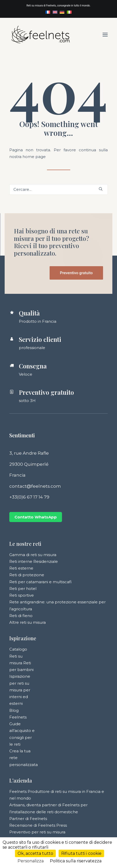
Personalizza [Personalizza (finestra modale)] (31, 861)
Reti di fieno (21, 616)
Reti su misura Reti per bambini (21, 663)
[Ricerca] (58, 189)
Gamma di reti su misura (33, 555)
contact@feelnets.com (35, 486)
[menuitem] (48, 12)
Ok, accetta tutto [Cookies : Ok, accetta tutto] (35, 853)
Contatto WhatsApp (36, 517)
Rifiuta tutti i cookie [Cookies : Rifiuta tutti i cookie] (81, 853)
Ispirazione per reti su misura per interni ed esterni (20, 690)
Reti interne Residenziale (34, 561)
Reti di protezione (27, 575)
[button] (105, 34)
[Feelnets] (41, 34)
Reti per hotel (23, 589)
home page (34, 157)
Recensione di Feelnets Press (38, 825)
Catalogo (18, 649)
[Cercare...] (58, 189)
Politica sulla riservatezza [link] (76, 861)
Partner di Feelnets (28, 819)
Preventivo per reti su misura (37, 832)
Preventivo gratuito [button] (76, 273)
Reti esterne (21, 568)
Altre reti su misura (28, 622)
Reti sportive (22, 595)
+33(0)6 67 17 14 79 (29, 497)
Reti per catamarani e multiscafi (40, 582)
